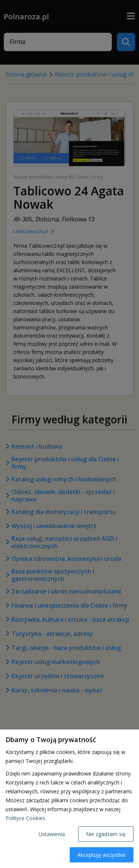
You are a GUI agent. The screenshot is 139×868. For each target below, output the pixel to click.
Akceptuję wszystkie (102, 855)
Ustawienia (52, 834)
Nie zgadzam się (106, 834)
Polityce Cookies (25, 818)
